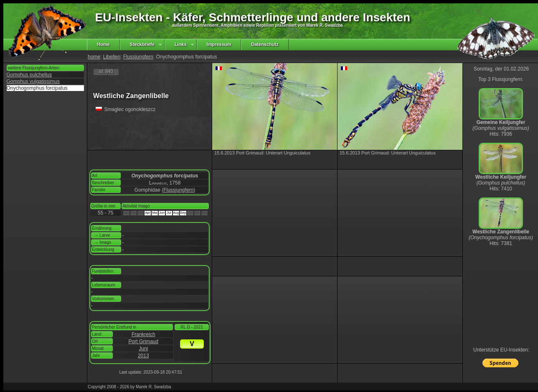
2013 (143, 356)
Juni (143, 349)
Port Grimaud (143, 341)
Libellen (112, 57)
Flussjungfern (138, 57)
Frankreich (143, 334)
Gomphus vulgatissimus (33, 81)
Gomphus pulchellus (29, 75)
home (94, 57)
